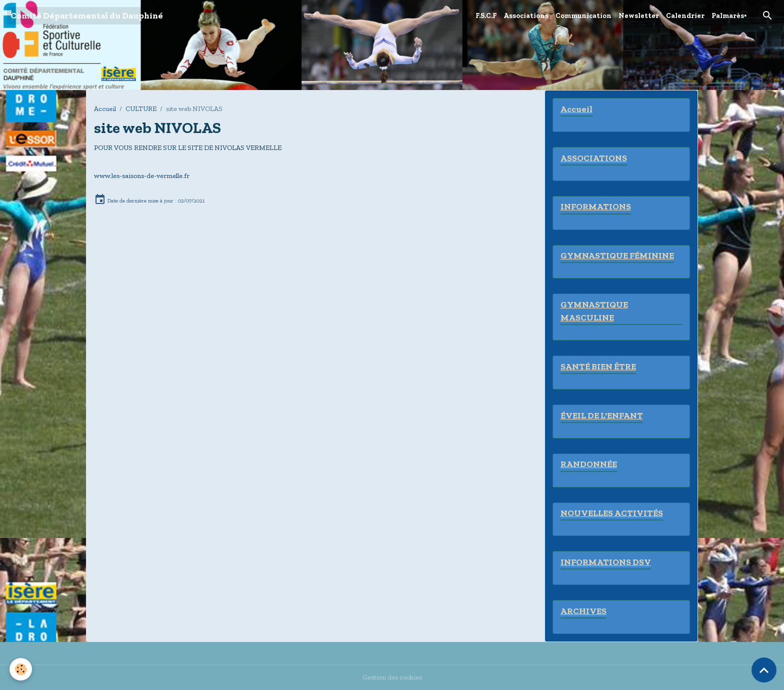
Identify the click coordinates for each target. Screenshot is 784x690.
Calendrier (685, 16)
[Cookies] (21, 669)
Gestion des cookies (392, 677)
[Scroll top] (764, 670)
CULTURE (141, 109)
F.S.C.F (486, 16)
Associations (526, 16)
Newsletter (639, 16)
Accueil (105, 109)
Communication (583, 16)
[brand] (87, 16)
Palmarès (728, 16)
